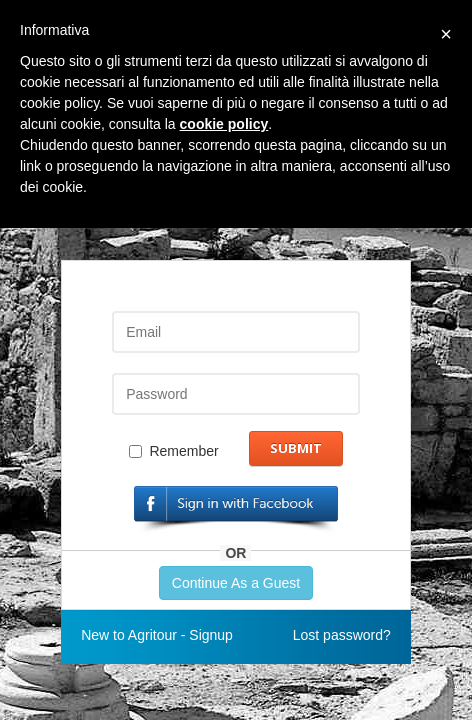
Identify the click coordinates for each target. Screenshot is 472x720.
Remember (183, 451)
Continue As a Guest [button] (236, 583)
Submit (296, 448)
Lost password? (342, 635)
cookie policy (224, 124)
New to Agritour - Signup (157, 635)
